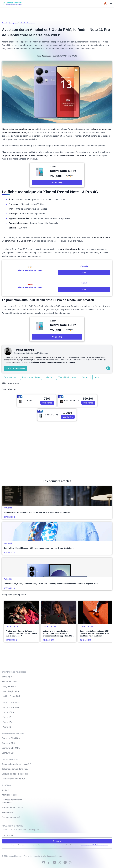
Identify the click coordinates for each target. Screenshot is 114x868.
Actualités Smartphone (27, 23)
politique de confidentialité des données (95, 845)
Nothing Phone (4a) (11, 696)
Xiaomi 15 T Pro (9, 682)
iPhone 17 (6, 717)
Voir (84, 272)
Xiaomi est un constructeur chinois (18, 129)
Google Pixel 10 (9, 686)
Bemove (59, 856)
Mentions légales (10, 795)
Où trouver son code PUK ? (15, 779)
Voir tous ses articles (15, 368)
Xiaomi (49, 377)
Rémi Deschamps (44, 56)
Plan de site (7, 812)
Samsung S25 (8, 753)
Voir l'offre (57, 183)
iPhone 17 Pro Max (10, 707)
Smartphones (10, 377)
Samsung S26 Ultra (11, 738)
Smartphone (13, 23)
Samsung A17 (8, 677)
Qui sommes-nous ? (11, 817)
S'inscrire (57, 841)
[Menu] (111, 3)
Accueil (5, 23)
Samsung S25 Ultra (11, 748)
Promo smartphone (31, 377)
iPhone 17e (7, 722)
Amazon (98, 377)
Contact (6, 790)
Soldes (85, 377)
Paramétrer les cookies (13, 807)
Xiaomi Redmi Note (67, 377)
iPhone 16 (6, 727)
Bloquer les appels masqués (15, 774)
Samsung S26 (8, 743)
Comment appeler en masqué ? (16, 764)
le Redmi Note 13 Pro (101, 237)
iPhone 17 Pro (8, 712)
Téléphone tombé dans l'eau (15, 769)
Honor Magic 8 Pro (11, 691)
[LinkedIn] (108, 368)
